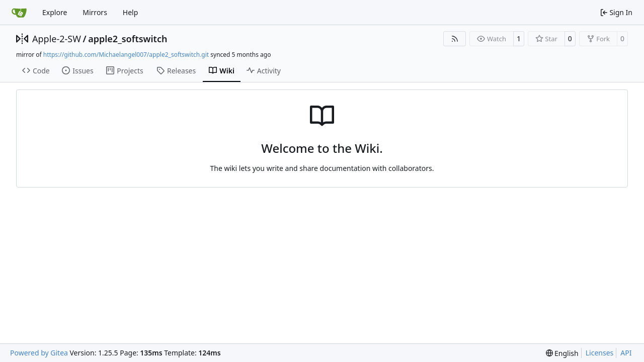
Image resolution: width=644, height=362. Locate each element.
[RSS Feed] (455, 39)
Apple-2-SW (57, 39)
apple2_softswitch (128, 39)
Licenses (600, 353)
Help (131, 12)
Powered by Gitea (39, 353)
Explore (55, 12)
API (626, 353)
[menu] (562, 353)
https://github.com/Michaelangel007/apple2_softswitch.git (126, 55)
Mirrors (95, 12)
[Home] (19, 13)
